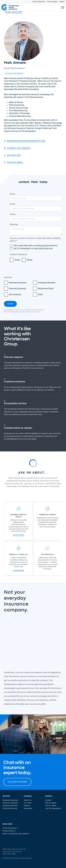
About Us (27, 800)
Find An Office (51, 806)
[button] (62, 7)
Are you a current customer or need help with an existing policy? (35, 240)
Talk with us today (17, 782)
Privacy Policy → (9, 831)
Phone (13, 214)
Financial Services (10, 808)
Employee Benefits (10, 806)
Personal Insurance (10, 803)
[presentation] (29, 270)
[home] (10, 7)
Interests (8, 277)
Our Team (28, 803)
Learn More (18, 535)
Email (13, 204)
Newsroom (28, 808)
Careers (27, 806)
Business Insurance (10, 800)
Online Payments (39, 2)
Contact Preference (18, 254)
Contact (48, 800)
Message (14, 224)
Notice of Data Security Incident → (16, 834)
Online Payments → (10, 828)
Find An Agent (52, 2)
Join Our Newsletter (53, 808)
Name (12, 194)
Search (62, 2)
